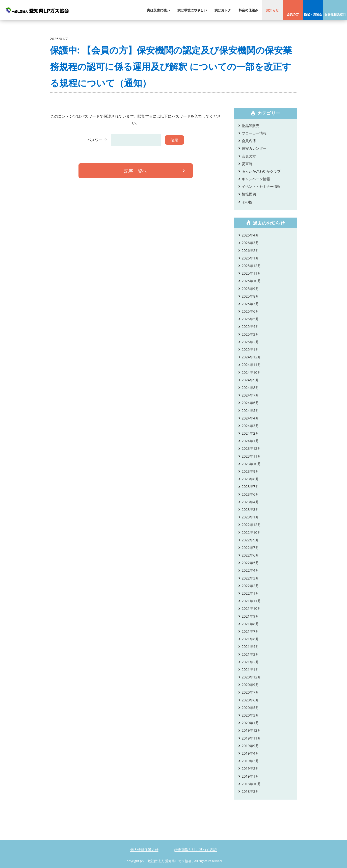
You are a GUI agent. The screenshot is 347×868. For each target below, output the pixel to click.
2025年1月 (250, 349)
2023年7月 (250, 486)
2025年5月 (250, 319)
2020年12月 (251, 677)
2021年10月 (251, 608)
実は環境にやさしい (192, 10)
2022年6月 (250, 555)
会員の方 (293, 14)
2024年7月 (250, 395)
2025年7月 (250, 304)
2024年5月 (250, 411)
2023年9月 (250, 471)
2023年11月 (251, 456)
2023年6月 (250, 494)
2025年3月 (250, 334)
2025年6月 (250, 311)
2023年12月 (251, 448)
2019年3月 (250, 761)
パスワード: (124, 140)
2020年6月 (250, 700)
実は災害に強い (158, 10)
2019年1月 (250, 776)
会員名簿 (249, 141)
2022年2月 (250, 586)
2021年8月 (250, 624)
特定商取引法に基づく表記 (196, 850)
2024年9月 (250, 380)
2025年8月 (250, 296)
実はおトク (223, 10)
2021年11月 (251, 601)
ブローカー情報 (254, 133)
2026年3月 (250, 243)
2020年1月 (250, 723)
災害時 (247, 164)
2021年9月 (250, 616)
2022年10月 (251, 532)
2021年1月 (250, 669)
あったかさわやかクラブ (261, 171)
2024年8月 (250, 388)
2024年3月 (250, 426)
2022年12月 (251, 525)
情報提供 (249, 194)
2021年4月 (250, 647)
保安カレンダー (254, 148)
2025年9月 (250, 289)
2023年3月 (250, 509)
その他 (247, 202)
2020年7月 (250, 692)
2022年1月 (250, 593)
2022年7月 (250, 548)
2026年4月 (250, 235)
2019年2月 (250, 768)
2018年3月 (250, 791)
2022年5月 (250, 563)
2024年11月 (251, 365)
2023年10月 (251, 464)
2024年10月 (251, 372)
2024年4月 (250, 418)
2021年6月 (250, 639)
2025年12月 (251, 266)
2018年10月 (251, 784)
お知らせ (272, 10)
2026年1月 (250, 258)
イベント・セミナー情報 (261, 186)
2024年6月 (250, 403)
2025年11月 (251, 273)
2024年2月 (250, 433)
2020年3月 (250, 715)
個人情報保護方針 (144, 850)
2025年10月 (251, 281)
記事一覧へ (136, 171)
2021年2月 (250, 662)
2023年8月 (250, 479)
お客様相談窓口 (335, 14)
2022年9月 (250, 540)
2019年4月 (250, 753)
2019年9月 (250, 746)
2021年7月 (250, 631)
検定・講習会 (313, 14)
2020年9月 (250, 685)
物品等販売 (251, 126)
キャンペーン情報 (256, 179)
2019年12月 (251, 730)
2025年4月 (250, 326)
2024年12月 (251, 357)
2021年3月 (250, 654)
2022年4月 (250, 570)
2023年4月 (250, 502)
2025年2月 (250, 342)
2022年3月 (250, 578)
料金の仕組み (248, 10)
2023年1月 (250, 517)
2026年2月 (250, 251)
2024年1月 (250, 441)
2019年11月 (251, 738)
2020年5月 (250, 708)
